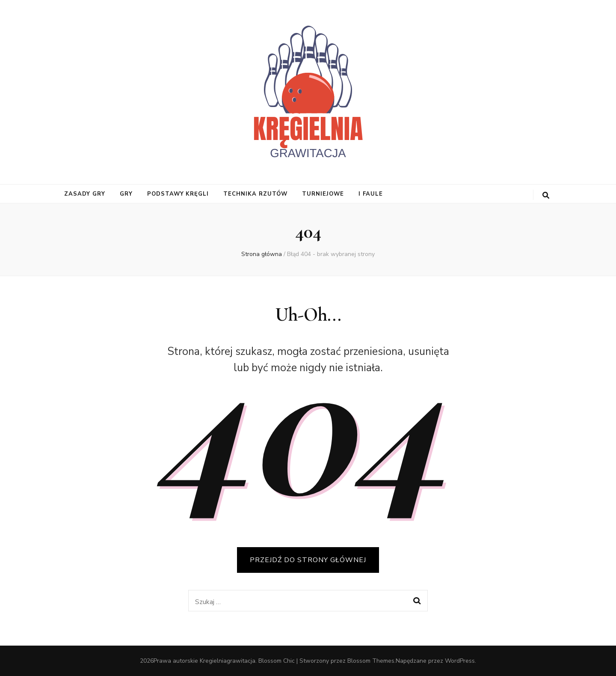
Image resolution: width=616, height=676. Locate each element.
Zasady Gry (85, 194)
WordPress (460, 661)
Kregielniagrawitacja (228, 661)
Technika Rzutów (255, 194)
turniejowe (323, 194)
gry (126, 194)
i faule (371, 194)
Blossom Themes (371, 661)
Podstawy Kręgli (178, 194)
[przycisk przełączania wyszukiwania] (546, 195)
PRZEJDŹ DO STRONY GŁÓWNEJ (308, 560)
